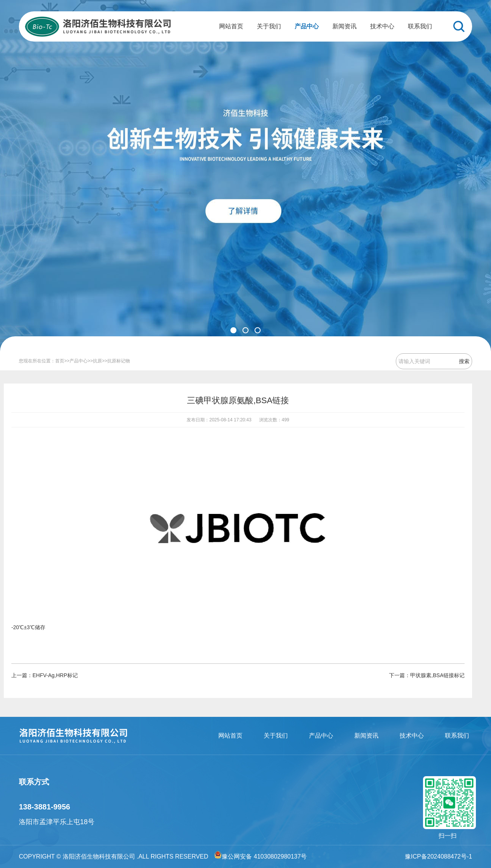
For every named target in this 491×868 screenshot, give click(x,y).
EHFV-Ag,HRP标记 (55, 675)
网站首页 (231, 26)
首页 (60, 361)
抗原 (97, 361)
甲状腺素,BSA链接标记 (437, 675)
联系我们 (420, 26)
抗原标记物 (119, 361)
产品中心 (307, 26)
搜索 (464, 361)
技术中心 (382, 26)
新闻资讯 (344, 26)
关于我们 (269, 26)
